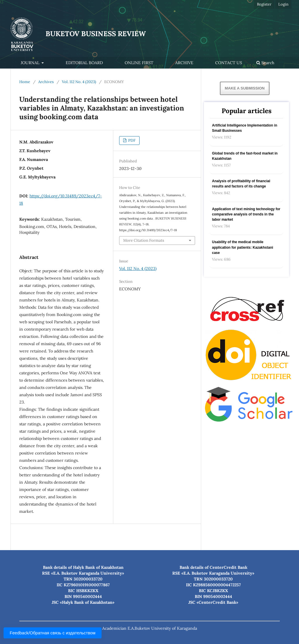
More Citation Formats (144, 240)
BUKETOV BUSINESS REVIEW (96, 34)
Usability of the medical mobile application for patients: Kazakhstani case (242, 247)
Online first (139, 63)
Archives (46, 82)
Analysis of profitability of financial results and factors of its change (241, 184)
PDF (131, 140)
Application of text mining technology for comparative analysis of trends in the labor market (246, 214)
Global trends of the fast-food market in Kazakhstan (245, 156)
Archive (184, 63)
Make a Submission (245, 88)
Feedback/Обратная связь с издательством (53, 633)
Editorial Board (84, 63)
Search (265, 63)
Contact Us (229, 63)
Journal (31, 63)
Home (25, 82)
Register (264, 4)
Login (283, 4)
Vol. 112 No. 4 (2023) (79, 82)
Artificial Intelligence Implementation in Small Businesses (245, 128)
